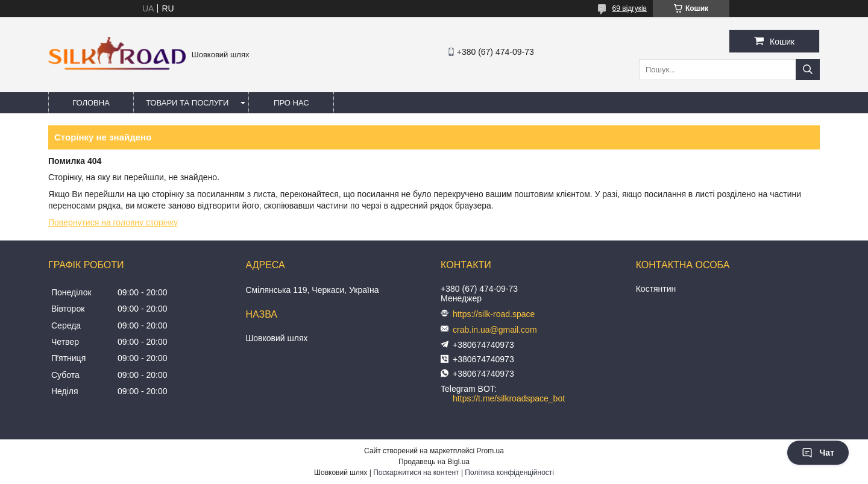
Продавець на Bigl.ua (434, 462)
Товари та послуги (187, 103)
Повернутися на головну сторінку (113, 222)
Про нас (291, 103)
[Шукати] (808, 70)
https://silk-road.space (494, 314)
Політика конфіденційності (509, 473)
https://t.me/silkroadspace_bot (509, 398)
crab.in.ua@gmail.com (495, 330)
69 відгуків (630, 8)
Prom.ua (490, 451)
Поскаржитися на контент (416, 473)
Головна (91, 103)
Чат (818, 453)
